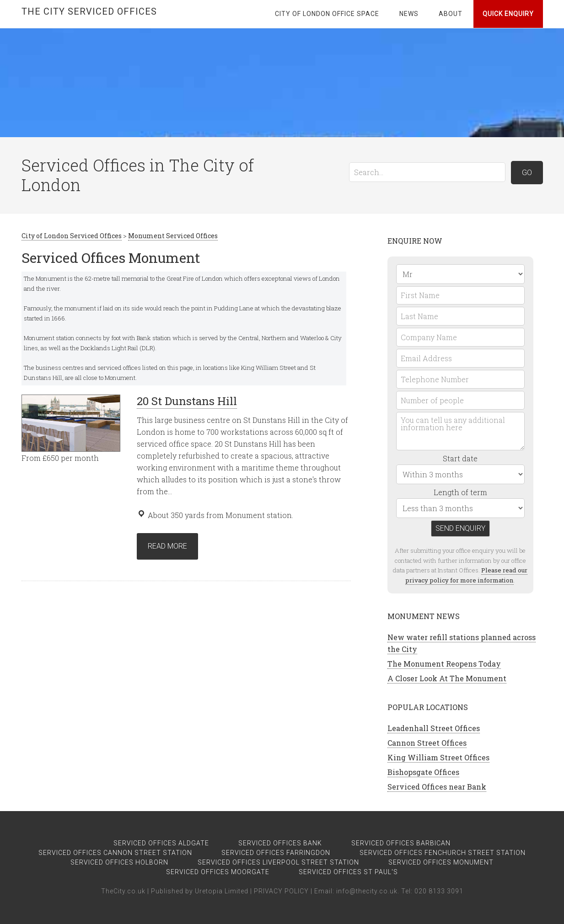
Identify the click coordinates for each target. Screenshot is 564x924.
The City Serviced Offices (89, 11)
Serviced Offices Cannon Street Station (115, 853)
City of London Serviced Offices (72, 236)
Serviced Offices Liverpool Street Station (278, 862)
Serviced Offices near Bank (437, 787)
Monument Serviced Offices (173, 236)
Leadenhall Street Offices (434, 728)
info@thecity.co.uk (367, 891)
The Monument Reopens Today (444, 664)
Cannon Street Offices (427, 743)
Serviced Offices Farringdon (276, 853)
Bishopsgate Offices (423, 772)
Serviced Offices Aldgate (161, 843)
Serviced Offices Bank (280, 843)
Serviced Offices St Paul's (348, 872)
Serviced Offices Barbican (401, 843)
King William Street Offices (438, 757)
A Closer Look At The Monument (447, 678)
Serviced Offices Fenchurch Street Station (443, 853)
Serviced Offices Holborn (119, 862)
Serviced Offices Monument (441, 862)
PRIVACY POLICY (281, 891)
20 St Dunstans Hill (187, 401)
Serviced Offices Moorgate (218, 872)
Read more (167, 546)
